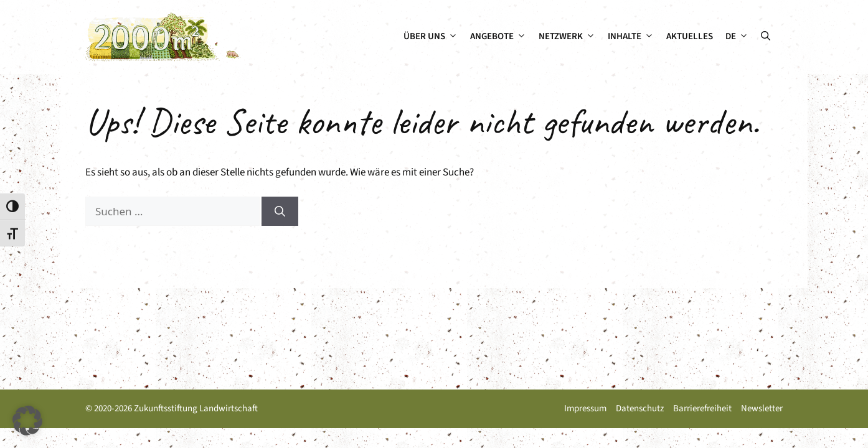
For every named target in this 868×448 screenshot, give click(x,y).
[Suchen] (280, 212)
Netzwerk (570, 37)
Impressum (585, 408)
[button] (766, 37)
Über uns (434, 37)
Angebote (501, 37)
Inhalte (634, 37)
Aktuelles (690, 36)
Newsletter (762, 408)
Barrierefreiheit (702, 408)
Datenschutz (640, 408)
